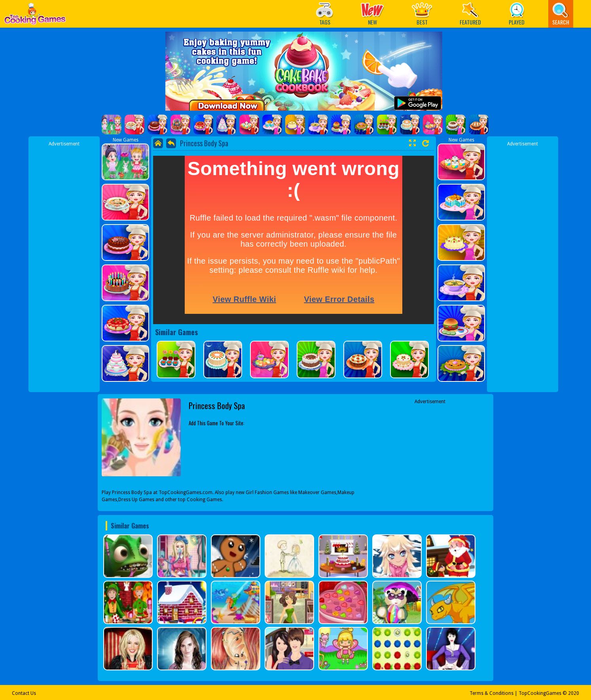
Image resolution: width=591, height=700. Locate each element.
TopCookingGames (540, 693)
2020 (574, 693)
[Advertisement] (64, 266)
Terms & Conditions (492, 693)
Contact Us (24, 693)
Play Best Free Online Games (35, 16)
